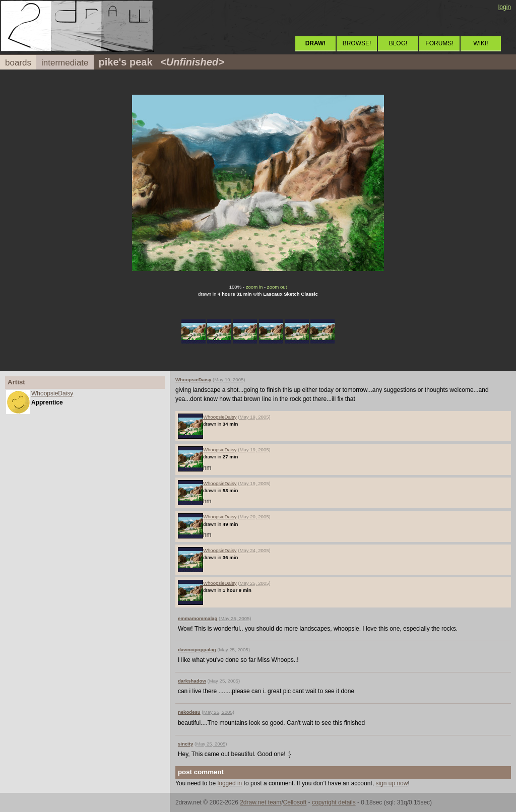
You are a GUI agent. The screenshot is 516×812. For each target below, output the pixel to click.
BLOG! (398, 43)
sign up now (392, 783)
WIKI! (480, 43)
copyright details (334, 802)
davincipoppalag (197, 650)
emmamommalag (198, 618)
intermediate (65, 63)
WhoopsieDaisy (52, 393)
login (505, 7)
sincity (185, 744)
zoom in (254, 287)
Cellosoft (295, 802)
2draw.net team (261, 802)
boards (18, 63)
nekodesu (189, 712)
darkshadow (192, 681)
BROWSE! (357, 43)
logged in (230, 783)
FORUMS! (439, 43)
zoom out (277, 287)
